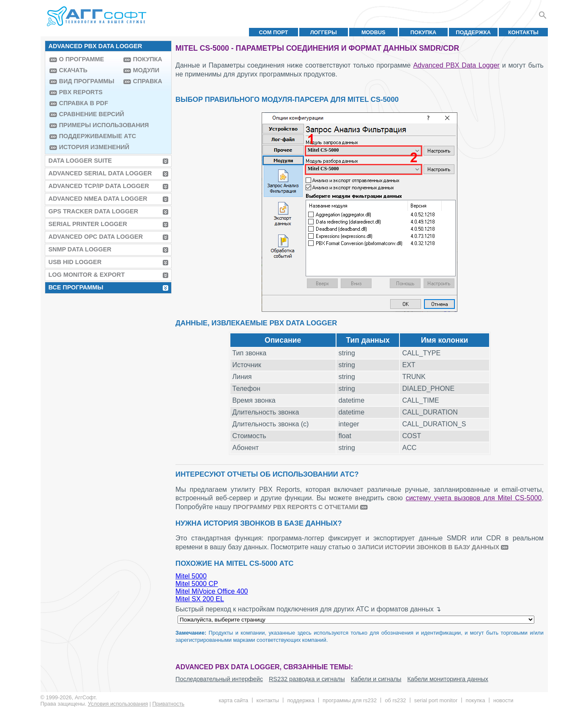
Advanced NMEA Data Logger (98, 199)
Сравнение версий (89, 114)
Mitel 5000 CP (197, 584)
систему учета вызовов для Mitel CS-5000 (474, 498)
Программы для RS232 (350, 700)
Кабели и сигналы (376, 679)
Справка (148, 81)
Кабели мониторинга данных (448, 679)
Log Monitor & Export (87, 275)
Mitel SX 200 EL (200, 599)
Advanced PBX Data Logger (456, 65)
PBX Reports (81, 92)
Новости (503, 700)
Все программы (76, 287)
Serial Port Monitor (436, 700)
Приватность (168, 704)
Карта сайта (233, 700)
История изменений (89, 147)
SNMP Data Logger (80, 249)
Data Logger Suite (80, 161)
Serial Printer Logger (88, 224)
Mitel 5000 (191, 576)
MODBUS (373, 32)
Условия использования (118, 704)
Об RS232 (395, 700)
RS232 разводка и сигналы (307, 679)
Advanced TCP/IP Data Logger (99, 186)
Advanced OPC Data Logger (96, 237)
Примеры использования (89, 125)
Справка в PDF (84, 103)
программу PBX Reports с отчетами (296, 507)
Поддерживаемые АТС (89, 136)
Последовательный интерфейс (219, 679)
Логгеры (324, 32)
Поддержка (473, 32)
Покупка (424, 32)
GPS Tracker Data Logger (93, 211)
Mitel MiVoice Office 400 (212, 591)
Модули (146, 70)
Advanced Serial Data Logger (100, 173)
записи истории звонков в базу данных (428, 547)
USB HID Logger (75, 262)
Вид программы (87, 81)
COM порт (274, 32)
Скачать (73, 70)
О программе (82, 59)
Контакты (523, 32)
